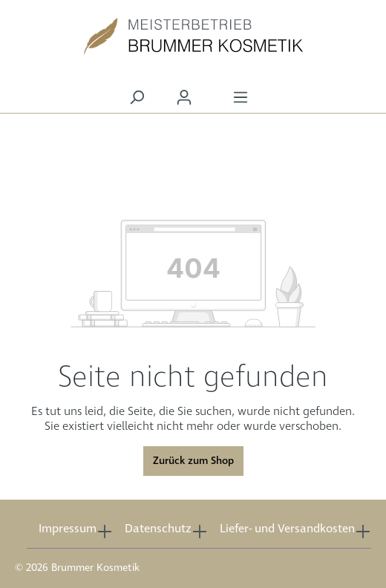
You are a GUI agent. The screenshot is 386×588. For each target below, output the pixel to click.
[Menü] (241, 98)
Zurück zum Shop (193, 461)
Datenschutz (158, 529)
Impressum (68, 529)
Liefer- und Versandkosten (287, 529)
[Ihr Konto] (184, 98)
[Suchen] (137, 98)
